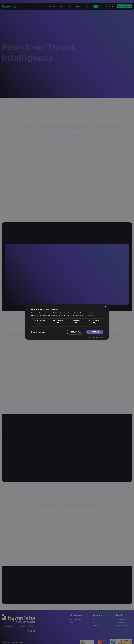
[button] (38, 332)
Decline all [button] (76, 332)
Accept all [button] (95, 332)
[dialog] (67, 322)
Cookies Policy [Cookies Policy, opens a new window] (90, 315)
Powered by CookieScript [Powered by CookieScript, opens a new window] (95, 337)
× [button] (105, 307)
